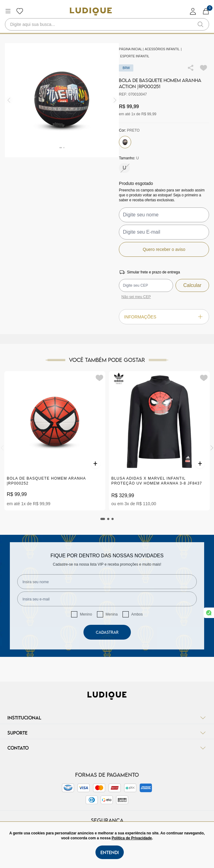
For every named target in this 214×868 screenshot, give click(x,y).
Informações (164, 317)
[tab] (103, 519)
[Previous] (2, 448)
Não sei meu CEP (136, 297)
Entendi (110, 852)
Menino (86, 614)
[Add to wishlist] (204, 68)
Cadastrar (107, 632)
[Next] (212, 448)
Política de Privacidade (132, 838)
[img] (115, 100)
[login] (193, 11)
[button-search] (200, 24)
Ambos (137, 614)
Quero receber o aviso (164, 249)
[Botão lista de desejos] (20, 11)
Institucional (107, 718)
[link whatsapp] (209, 613)
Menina (112, 614)
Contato (107, 748)
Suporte (107, 733)
